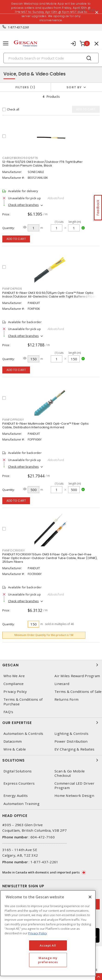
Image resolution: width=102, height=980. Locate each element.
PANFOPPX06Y (13, 420)
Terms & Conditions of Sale (78, 692)
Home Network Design (74, 796)
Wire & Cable (15, 749)
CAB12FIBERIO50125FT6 (20, 158)
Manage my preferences (48, 960)
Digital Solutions (18, 771)
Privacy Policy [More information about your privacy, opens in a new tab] (38, 933)
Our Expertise (51, 723)
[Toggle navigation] (6, 43)
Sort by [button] (74, 87)
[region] (48, 933)
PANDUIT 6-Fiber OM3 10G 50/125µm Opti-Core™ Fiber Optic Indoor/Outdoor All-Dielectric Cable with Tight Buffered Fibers (50, 295)
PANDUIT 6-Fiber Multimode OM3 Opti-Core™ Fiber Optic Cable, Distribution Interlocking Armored (46, 425)
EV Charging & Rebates (74, 749)
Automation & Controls (23, 734)
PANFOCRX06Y (13, 550)
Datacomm (13, 741)
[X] (90, 897)
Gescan (51, 665)
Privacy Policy (15, 692)
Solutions (51, 760)
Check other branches (23, 205)
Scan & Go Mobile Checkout (70, 773)
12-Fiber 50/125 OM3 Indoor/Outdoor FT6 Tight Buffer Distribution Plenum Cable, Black (42, 164)
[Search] (51, 58)
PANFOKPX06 (12, 289)
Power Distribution (71, 741)
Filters (25, 87)
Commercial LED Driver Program (74, 786)
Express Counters (19, 783)
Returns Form (66, 699)
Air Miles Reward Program (77, 676)
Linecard (62, 684)
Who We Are (14, 676)
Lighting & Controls (71, 734)
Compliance (14, 684)
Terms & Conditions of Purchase (23, 702)
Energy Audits (16, 796)
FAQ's (8, 712)
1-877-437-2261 (19, 27)
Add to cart (16, 239)
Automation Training (21, 804)
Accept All (48, 945)
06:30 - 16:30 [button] (87, 10)
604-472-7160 (43, 837)
